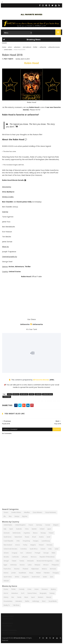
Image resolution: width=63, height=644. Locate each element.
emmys (17, 516)
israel (48, 537)
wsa (10, 516)
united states (8, 50)
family (19, 597)
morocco (34, 557)
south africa (34, 549)
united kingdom (20, 525)
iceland (43, 549)
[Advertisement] (31, 489)
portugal (38, 553)
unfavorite (43, 47)
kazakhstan (22, 573)
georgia (46, 553)
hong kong (26, 541)
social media (53, 601)
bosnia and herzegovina (45, 561)
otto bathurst (27, 47)
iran (22, 553)
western (41, 597)
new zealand (8, 545)
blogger (57, 429)
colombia (23, 549)
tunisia (22, 561)
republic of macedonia (47, 557)
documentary (8, 601)
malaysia (37, 565)
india (50, 549)
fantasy (52, 593)
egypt (5, 565)
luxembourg (46, 541)
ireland (42, 529)
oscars (6, 512)
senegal (6, 561)
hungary (36, 541)
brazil (34, 537)
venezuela (30, 561)
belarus (44, 569)
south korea (8, 537)
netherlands (17, 533)
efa (5, 516)
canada (48, 525)
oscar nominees (51, 512)
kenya (31, 573)
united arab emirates (10, 549)
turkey (25, 545)
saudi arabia (8, 577)
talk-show (16, 605)
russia (27, 537)
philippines (55, 565)
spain (11, 529)
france (31, 525)
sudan (45, 577)
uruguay (14, 553)
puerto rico (7, 569)
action (10, 47)
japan (49, 529)
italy (5, 529)
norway (43, 533)
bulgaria (33, 545)
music (26, 597)
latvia (30, 565)
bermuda (53, 569)
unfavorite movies (54, 47)
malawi (38, 573)
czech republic (8, 541)
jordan (14, 573)
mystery (53, 589)
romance (45, 589)
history (6, 597)
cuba (57, 561)
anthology (36, 601)
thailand (25, 569)
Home (4, 47)
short (44, 601)
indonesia (13, 565)
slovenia (17, 569)
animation (19, 601)
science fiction (32, 593)
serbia (17, 577)
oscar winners (37, 512)
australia (19, 529)
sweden (34, 529)
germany (39, 525)
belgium (56, 525)
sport (33, 597)
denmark (7, 533)
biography (43, 593)
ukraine (6, 553)
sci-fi (23, 593)
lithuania (25, 557)
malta (53, 553)
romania (50, 545)
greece (18, 545)
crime (29, 589)
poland (51, 533)
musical (49, 597)
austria (41, 537)
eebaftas (27, 512)
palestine (47, 573)
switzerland (18, 537)
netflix (27, 601)
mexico (35, 533)
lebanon (29, 553)
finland (41, 545)
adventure (17, 47)
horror (6, 593)
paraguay (56, 573)
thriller (35, 47)
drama (6, 589)
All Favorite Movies (41, 380)
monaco (46, 565)
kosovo (22, 565)
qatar (57, 549)
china (27, 529)
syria (52, 577)
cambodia (15, 557)
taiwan (14, 561)
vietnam (6, 581)
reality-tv (7, 605)
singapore (25, 577)
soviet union (36, 577)
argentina (27, 533)
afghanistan (35, 569)
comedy (22, 589)
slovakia (6, 557)
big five (25, 516)
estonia (6, 573)
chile (18, 541)
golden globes (16, 512)
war (13, 597)
